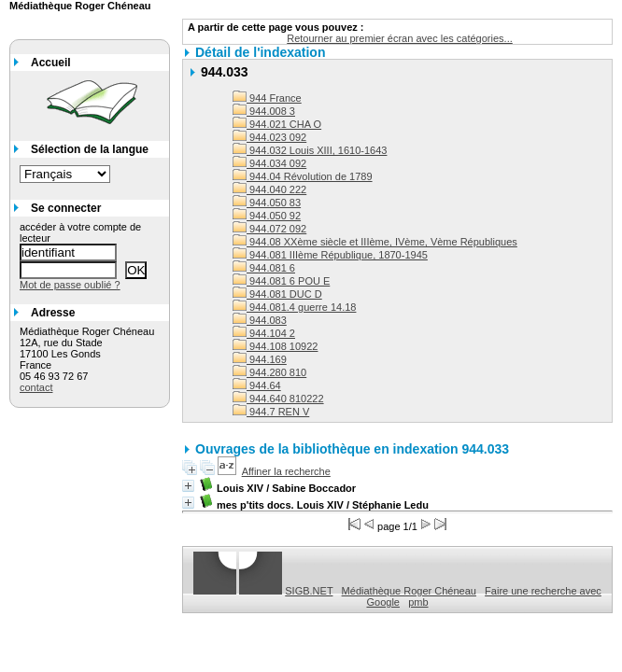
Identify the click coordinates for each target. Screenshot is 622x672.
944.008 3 (264, 111)
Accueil (51, 63)
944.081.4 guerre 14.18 (294, 307)
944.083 (260, 320)
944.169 (260, 359)
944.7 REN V (271, 412)
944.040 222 (269, 189)
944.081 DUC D (277, 294)
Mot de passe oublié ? (70, 285)
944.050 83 (267, 203)
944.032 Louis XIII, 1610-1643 (310, 150)
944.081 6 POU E (281, 281)
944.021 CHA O (277, 124)
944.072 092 (269, 229)
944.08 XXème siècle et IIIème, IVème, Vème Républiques (375, 242)
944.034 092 (269, 163)
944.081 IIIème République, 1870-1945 (330, 255)
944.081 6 (264, 268)
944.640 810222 (278, 399)
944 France (267, 98)
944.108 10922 (275, 346)
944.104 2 (264, 333)
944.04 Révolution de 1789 (303, 176)
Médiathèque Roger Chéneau (409, 591)
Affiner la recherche (286, 471)
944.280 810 (269, 372)
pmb (418, 602)
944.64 (257, 385)
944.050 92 (267, 216)
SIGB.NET (309, 591)
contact (36, 387)
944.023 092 (269, 137)
